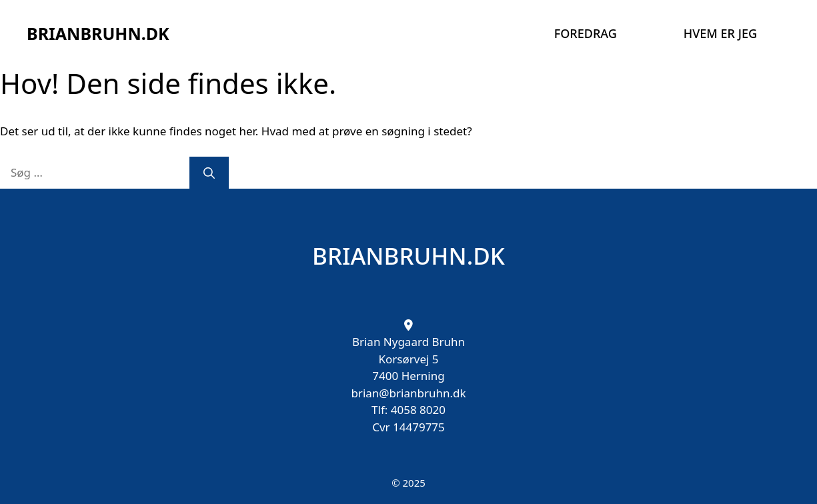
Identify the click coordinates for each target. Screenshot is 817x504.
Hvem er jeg (720, 33)
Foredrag (586, 33)
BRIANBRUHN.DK (98, 33)
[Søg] (209, 173)
